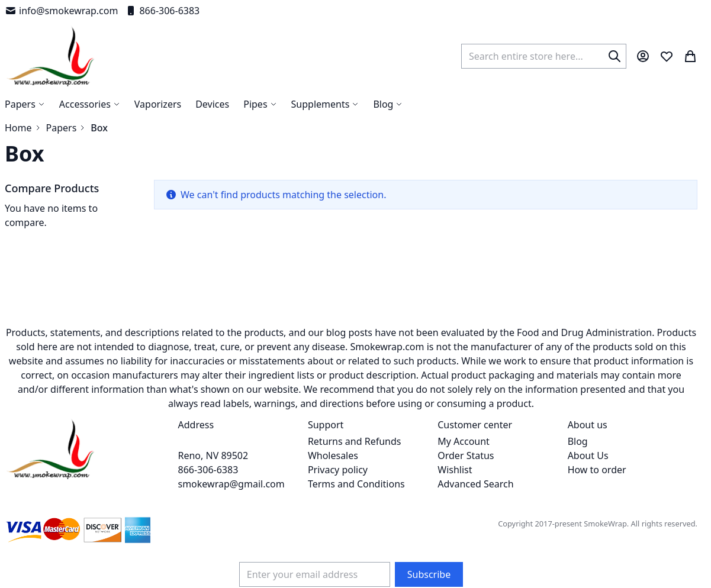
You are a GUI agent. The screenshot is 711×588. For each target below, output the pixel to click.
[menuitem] (388, 104)
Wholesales (333, 455)
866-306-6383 (162, 11)
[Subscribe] (429, 574)
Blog (578, 441)
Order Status (466, 455)
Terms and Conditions (356, 484)
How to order (597, 470)
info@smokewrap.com (61, 11)
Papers (62, 128)
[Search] (615, 56)
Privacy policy (338, 470)
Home (18, 128)
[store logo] (51, 56)
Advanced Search (475, 484)
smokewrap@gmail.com (231, 484)
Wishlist (455, 470)
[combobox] (544, 56)
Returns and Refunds (355, 441)
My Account (464, 441)
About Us (588, 455)
